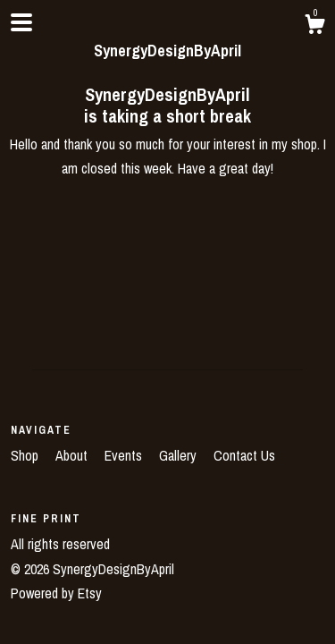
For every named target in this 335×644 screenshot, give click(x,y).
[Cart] (314, 27)
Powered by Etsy (56, 593)
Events (125, 455)
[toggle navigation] (21, 22)
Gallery (180, 455)
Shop (26, 455)
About (73, 455)
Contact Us (244, 455)
